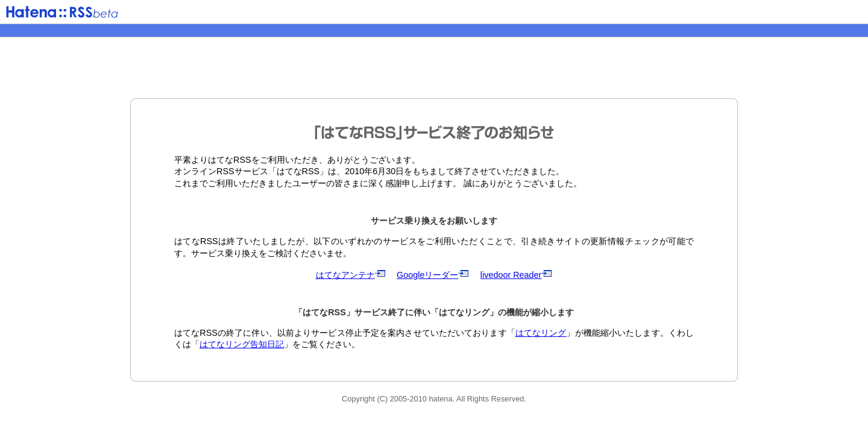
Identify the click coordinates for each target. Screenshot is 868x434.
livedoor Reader (517, 275)
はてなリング (541, 333)
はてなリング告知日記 (242, 344)
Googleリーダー (433, 275)
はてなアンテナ (351, 275)
